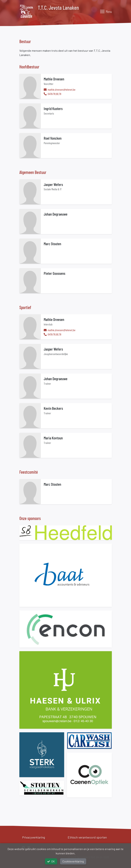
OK (51, 861)
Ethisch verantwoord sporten (87, 837)
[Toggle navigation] (106, 11)
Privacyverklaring (34, 837)
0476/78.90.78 (54, 94)
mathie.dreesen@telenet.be (61, 89)
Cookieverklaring (73, 861)
